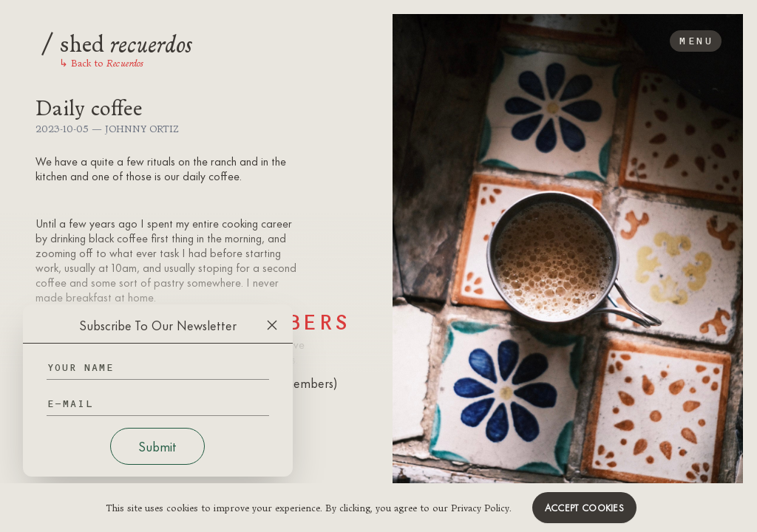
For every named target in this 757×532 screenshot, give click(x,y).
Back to (101, 63)
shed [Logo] (117, 41)
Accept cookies (584, 508)
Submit (157, 446)
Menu (696, 41)
